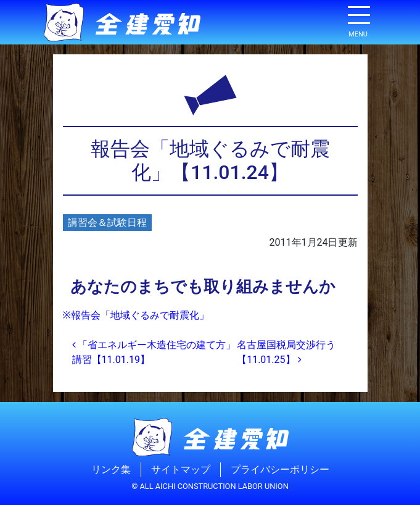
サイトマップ (181, 470)
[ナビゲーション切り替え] (358, 20)
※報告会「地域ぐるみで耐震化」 (136, 315)
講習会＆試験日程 (107, 223)
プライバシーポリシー (280, 470)
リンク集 (111, 470)
